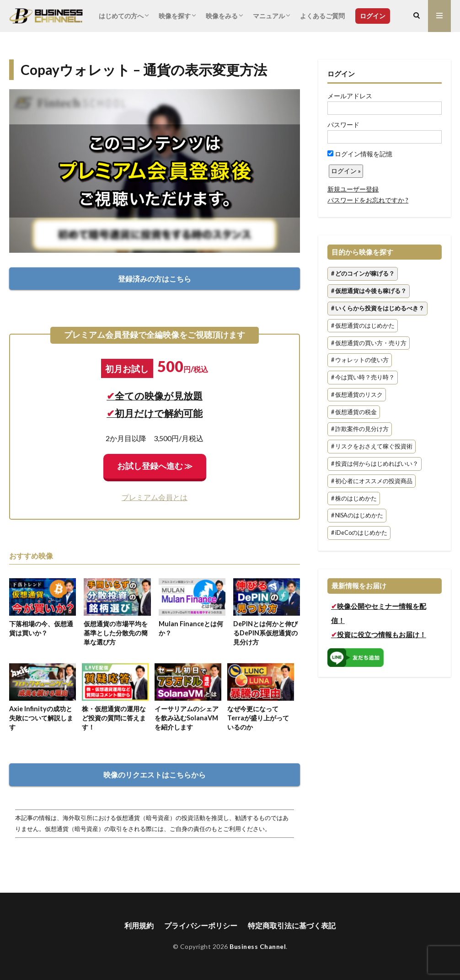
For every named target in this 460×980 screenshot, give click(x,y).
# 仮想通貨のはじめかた (363, 326)
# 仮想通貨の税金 (354, 412)
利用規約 (139, 925)
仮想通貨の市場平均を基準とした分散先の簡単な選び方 (116, 633)
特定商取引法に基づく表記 (292, 925)
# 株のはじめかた (354, 498)
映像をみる (222, 16)
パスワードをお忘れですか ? (368, 200)
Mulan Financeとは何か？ (191, 628)
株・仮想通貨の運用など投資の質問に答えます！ (114, 718)
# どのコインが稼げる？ (363, 274)
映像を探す (175, 16)
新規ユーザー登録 (353, 189)
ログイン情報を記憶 (360, 154)
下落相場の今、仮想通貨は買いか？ (41, 628)
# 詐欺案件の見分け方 (360, 429)
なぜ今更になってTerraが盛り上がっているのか (258, 718)
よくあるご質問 (322, 16)
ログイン (373, 16)
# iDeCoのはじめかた (359, 533)
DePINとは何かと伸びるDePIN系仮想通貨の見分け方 (265, 633)
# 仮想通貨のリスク (357, 395)
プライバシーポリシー (201, 925)
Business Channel (258, 946)
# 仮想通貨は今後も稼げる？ (369, 291)
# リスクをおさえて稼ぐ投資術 (372, 447)
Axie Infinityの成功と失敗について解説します (41, 718)
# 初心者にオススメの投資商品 (372, 481)
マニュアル (269, 16)
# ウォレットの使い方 (360, 360)
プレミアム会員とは (155, 497)
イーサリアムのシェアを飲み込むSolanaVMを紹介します (187, 718)
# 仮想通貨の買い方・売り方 (369, 343)
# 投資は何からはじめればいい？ (375, 464)
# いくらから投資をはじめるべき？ (378, 308)
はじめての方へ (121, 16)
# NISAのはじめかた (357, 516)
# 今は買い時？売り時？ (363, 377)
